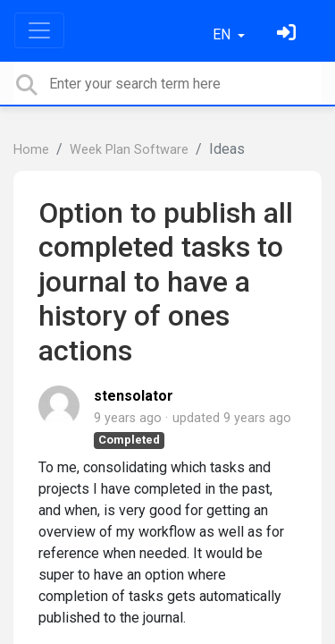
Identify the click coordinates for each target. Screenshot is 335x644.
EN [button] (223, 34)
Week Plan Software (129, 150)
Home (31, 150)
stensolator (134, 396)
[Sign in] (289, 34)
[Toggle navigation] (39, 30)
